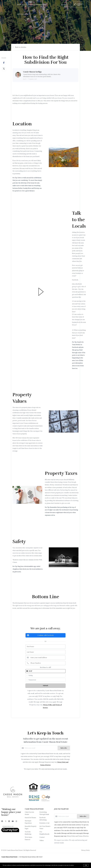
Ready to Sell (22, 5)
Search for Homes (30, 818)
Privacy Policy (85, 850)
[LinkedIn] (9, 821)
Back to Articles (21, 47)
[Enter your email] (41, 748)
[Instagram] (16, 821)
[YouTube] (13, 821)
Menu (64, 5)
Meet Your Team (23, 14)
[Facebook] (2, 821)
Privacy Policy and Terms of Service (78, 836)
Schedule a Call (44, 823)
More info (77, 865)
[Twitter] (6, 821)
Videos (42, 840)
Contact (42, 837)
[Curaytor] (10, 832)
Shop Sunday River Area (38, 5)
